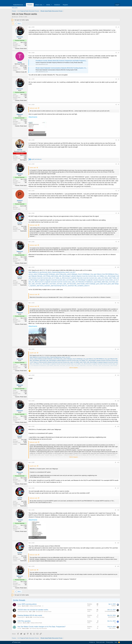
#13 (118, 375)
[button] (25, 5)
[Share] (116, 27)
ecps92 (20, 223)
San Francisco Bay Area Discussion (38, 629)
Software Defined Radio (35, 606)
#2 (118, 53)
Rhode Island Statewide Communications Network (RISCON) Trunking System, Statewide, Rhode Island (67, 68)
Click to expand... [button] (74, 368)
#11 (118, 303)
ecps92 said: (33, 353)
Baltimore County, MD (21, 72)
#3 (118, 79)
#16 (118, 462)
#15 (118, 426)
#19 (118, 543)
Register (65, 5)
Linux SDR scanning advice (27, 604)
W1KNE (20, 150)
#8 (118, 213)
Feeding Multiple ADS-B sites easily (30, 615)
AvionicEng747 (21, 617)
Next (19, 23)
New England (23, 160)
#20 (118, 566)
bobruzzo (16, 17)
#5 (118, 140)
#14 (118, 401)
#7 (118, 191)
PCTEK (19, 629)
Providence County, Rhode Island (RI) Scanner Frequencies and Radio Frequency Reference (64, 61)
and (36, 159)
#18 (118, 510)
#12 (118, 349)
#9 (118, 242)
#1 (118, 27)
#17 (118, 488)
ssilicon (19, 606)
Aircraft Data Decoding (39, 617)
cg (115, 623)
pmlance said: (33, 245)
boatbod (114, 606)
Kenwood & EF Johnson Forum (44, 612)
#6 (118, 164)
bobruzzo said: (34, 108)
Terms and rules (100, 642)
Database (57, 5)
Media (48, 5)
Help (116, 642)
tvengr (20, 62)
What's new (39, 5)
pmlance (20, 200)
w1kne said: (33, 168)
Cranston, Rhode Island (21, 49)
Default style (16, 642)
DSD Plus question (24, 621)
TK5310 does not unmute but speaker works (33, 610)
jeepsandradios (112, 617)
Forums (30, 5)
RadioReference (18, 5)
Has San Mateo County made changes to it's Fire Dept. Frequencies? (41, 627)
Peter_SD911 (112, 628)
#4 (118, 105)
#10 (118, 267)
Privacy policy (110, 642)
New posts (15, 8)
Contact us (92, 642)
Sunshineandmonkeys (23, 612)
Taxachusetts (23, 231)
